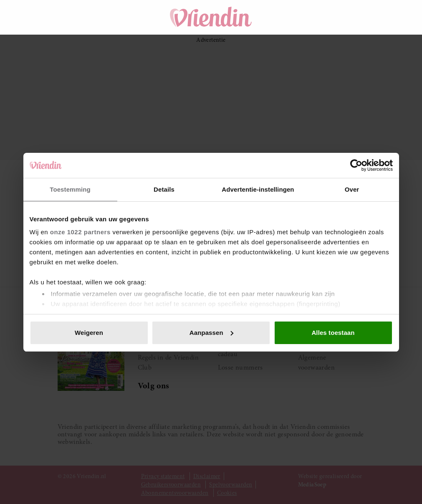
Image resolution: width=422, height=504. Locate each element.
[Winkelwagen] (331, 17)
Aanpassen (211, 333)
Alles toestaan (333, 333)
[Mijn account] (354, 17)
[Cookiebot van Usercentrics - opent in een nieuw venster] (356, 165)
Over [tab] (352, 189)
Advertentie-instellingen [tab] (258, 189)
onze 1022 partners (80, 232)
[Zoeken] (308, 17)
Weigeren (89, 333)
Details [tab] (164, 189)
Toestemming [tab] (70, 189)
